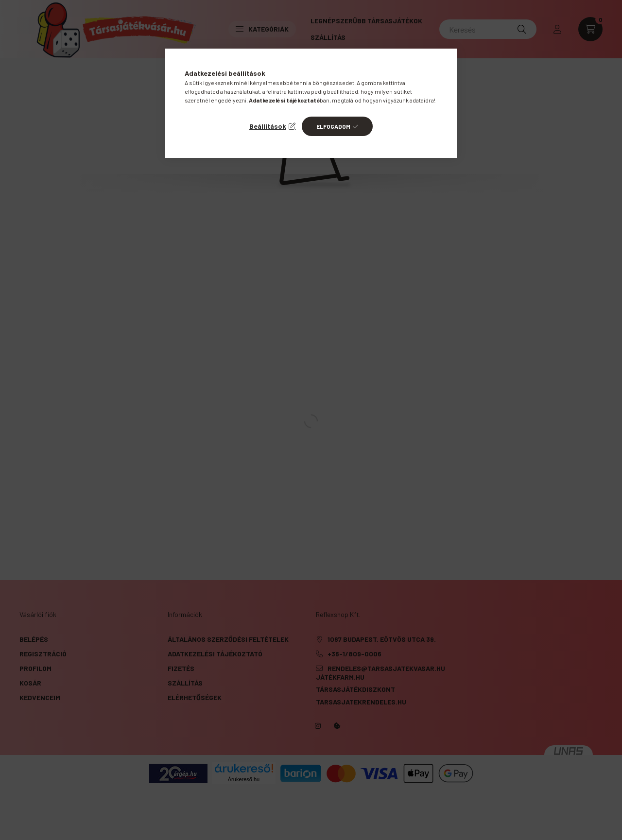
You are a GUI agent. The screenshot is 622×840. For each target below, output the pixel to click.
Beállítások (268, 126)
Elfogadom (333, 126)
